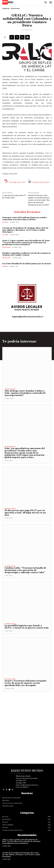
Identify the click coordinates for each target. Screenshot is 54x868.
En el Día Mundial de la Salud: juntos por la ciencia (27, 264)
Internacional (15, 8)
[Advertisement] (27, 719)
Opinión (5, 266)
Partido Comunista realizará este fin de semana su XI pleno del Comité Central (26, 254)
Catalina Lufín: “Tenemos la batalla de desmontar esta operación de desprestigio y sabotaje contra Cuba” (25, 570)
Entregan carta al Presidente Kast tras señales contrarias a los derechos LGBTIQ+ (25, 219)
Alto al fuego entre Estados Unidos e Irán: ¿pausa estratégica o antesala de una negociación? (25, 393)
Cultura (5, 235)
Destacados (7, 247)
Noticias (5, 222)
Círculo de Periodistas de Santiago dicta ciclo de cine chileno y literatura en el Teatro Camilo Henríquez (25, 230)
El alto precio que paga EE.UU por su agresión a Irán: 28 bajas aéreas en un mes (25, 513)
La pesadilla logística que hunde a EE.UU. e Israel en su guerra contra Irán (27, 627)
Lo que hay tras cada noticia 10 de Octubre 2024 (14, 197)
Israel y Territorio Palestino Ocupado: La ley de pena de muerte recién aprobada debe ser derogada (26, 683)
